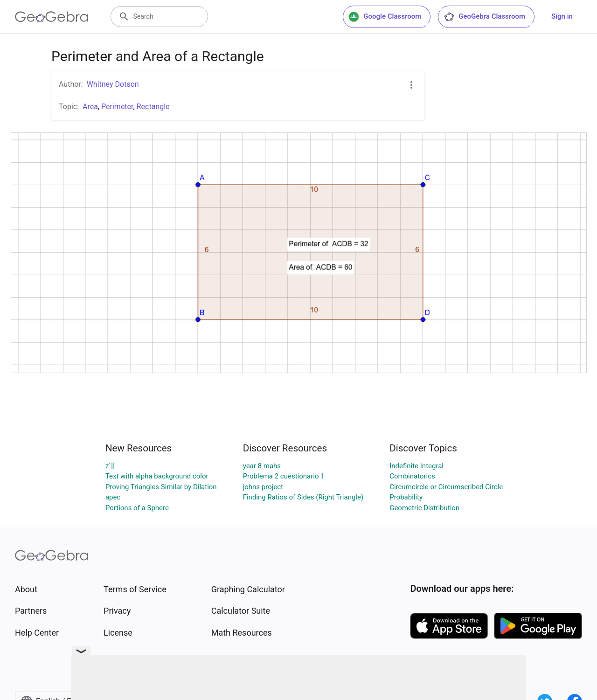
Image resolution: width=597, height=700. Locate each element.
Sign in (562, 16)
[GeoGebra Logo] (52, 17)
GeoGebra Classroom (484, 17)
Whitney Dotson (113, 84)
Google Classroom (385, 17)
